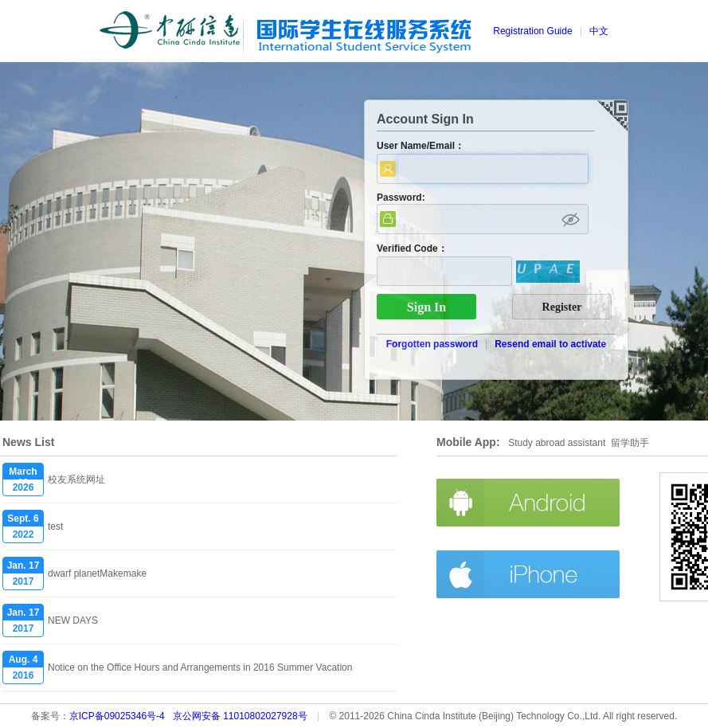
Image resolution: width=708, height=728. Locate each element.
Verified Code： (412, 249)
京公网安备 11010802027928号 (240, 716)
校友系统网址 (76, 479)
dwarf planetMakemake (97, 573)
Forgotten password (432, 344)
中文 (599, 31)
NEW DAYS (73, 620)
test (55, 526)
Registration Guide (532, 31)
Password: (401, 198)
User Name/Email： (420, 146)
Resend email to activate (550, 344)
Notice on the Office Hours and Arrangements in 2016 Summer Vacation (200, 667)
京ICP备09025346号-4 (117, 716)
